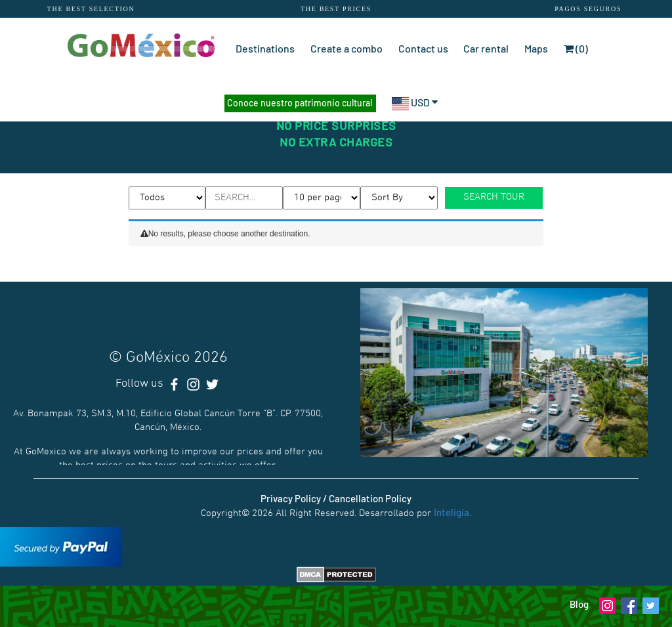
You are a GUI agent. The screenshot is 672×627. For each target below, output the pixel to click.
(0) (576, 48)
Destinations (265, 48)
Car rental (486, 48)
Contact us (423, 48)
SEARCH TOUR (494, 197)
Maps (536, 48)
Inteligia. (453, 512)
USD (415, 102)
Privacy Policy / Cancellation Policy (336, 498)
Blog (579, 604)
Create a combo (346, 48)
